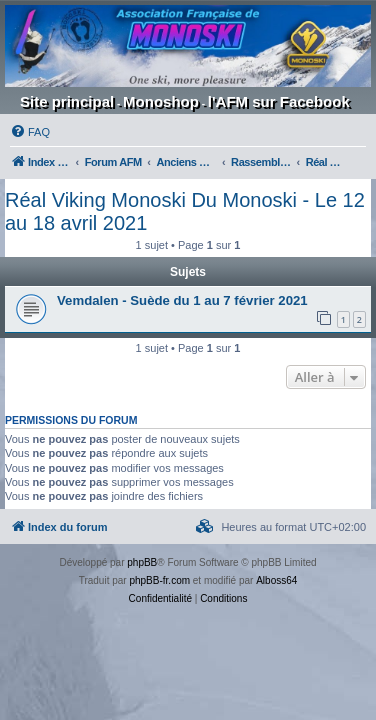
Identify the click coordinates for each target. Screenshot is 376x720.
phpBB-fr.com (159, 580)
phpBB (142, 562)
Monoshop (161, 101)
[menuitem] (30, 132)
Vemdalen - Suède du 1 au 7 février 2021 (182, 300)
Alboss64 (276, 580)
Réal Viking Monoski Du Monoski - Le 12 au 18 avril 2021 (185, 211)
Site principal (67, 101)
